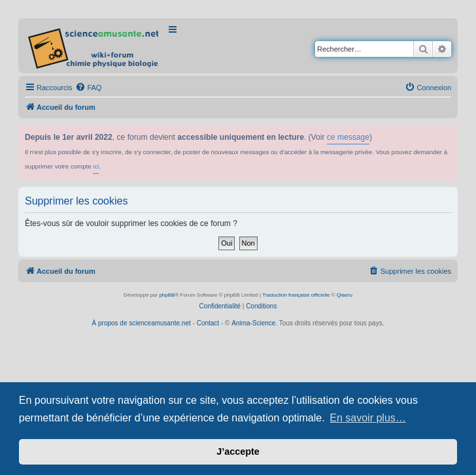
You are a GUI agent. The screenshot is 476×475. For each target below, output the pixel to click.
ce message (348, 137)
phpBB (167, 295)
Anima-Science (253, 323)
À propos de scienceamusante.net (142, 323)
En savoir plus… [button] (368, 418)
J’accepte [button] (238, 451)
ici (96, 166)
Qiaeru (345, 295)
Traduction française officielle (296, 295)
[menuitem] (88, 88)
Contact (208, 323)
